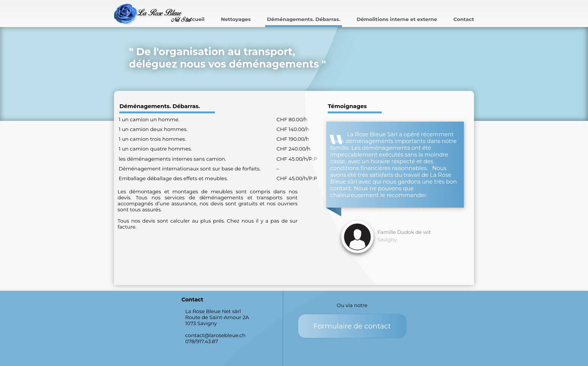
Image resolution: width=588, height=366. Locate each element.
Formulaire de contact (352, 326)
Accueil (195, 19)
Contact (464, 19)
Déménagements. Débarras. (304, 19)
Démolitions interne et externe (397, 19)
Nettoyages (236, 19)
